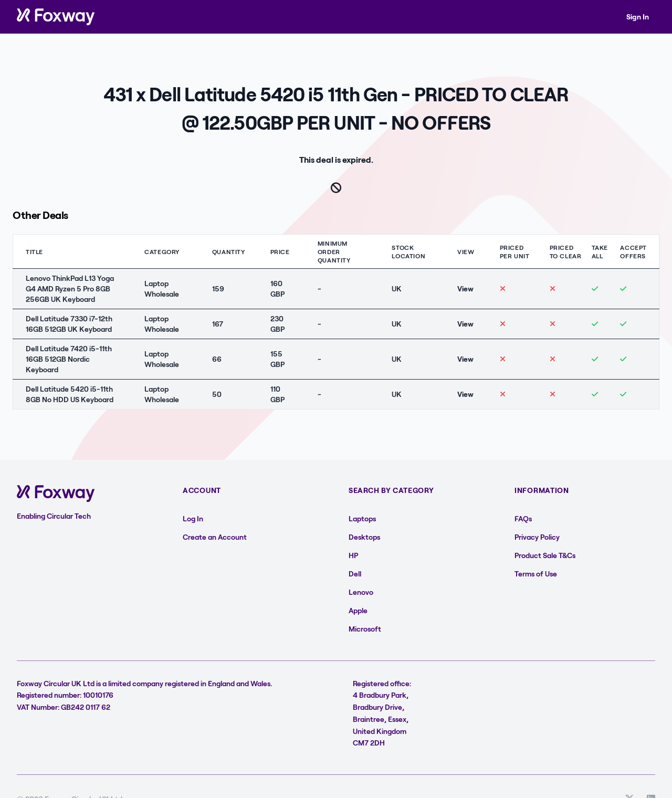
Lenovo (361, 592)
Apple (358, 610)
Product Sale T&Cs (545, 555)
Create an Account (215, 537)
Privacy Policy (537, 537)
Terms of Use (536, 574)
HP (353, 555)
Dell (355, 574)
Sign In (638, 17)
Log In (193, 518)
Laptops (362, 518)
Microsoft (365, 629)
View (465, 288)
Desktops (364, 537)
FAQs (523, 518)
